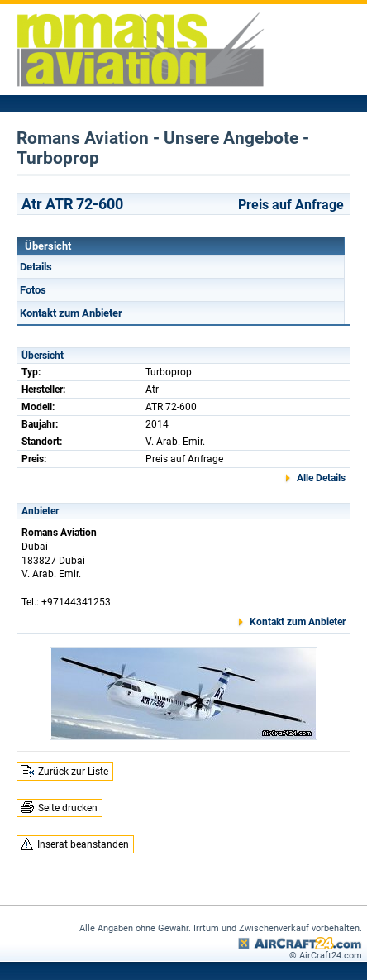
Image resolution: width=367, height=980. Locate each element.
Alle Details (321, 478)
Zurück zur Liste (73, 772)
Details (36, 267)
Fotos (33, 290)
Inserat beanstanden (83, 844)
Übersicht (48, 246)
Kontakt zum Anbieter (71, 313)
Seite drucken (68, 808)
